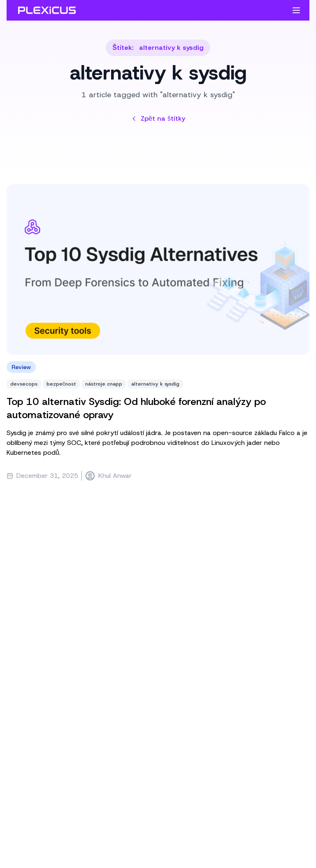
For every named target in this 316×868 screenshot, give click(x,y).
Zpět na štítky (158, 118)
